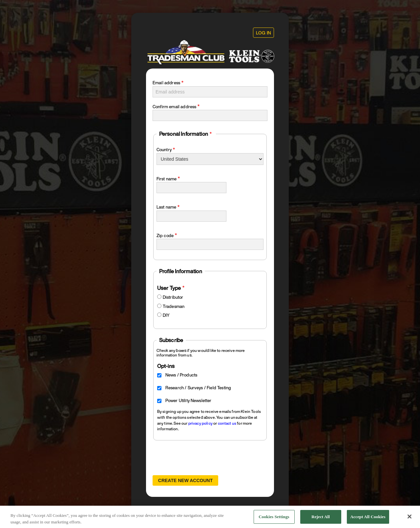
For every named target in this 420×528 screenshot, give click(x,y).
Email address (166, 83)
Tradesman (174, 306)
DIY (166, 315)
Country (164, 150)
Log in (263, 33)
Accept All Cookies (368, 519)
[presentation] (202, 458)
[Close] (409, 518)
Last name (166, 207)
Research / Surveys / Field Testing (198, 388)
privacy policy (200, 423)
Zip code (165, 236)
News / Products (181, 375)
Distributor (173, 297)
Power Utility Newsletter (189, 401)
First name (167, 179)
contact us (227, 423)
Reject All (321, 519)
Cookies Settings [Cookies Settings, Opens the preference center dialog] (274, 519)
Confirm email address (174, 107)
